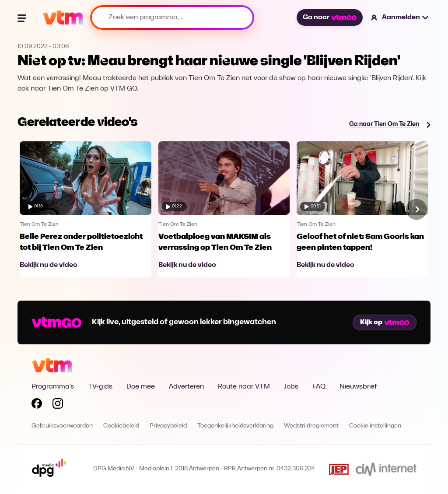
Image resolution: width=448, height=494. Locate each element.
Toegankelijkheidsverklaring (235, 426)
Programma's (53, 387)
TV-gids (100, 387)
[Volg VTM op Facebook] (37, 405)
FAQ (319, 387)
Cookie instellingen (375, 426)
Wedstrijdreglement (311, 426)
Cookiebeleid (121, 426)
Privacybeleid (168, 426)
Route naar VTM (244, 387)
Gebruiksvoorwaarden (62, 426)
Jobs (291, 387)
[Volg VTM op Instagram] (58, 405)
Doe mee (141, 387)
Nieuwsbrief (358, 387)
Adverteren (186, 387)
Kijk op (385, 322)
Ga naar (329, 18)
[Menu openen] (23, 18)
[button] (400, 18)
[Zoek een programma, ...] (172, 18)
